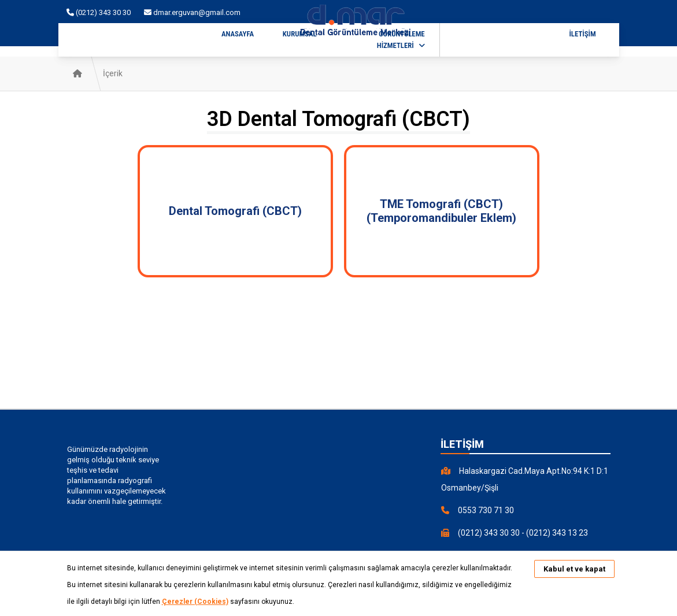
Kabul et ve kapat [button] (574, 569)
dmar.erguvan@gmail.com (192, 12)
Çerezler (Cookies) (195, 602)
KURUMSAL (300, 34)
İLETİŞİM (582, 34)
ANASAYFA (238, 34)
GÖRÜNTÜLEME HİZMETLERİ (401, 40)
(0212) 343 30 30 (99, 12)
